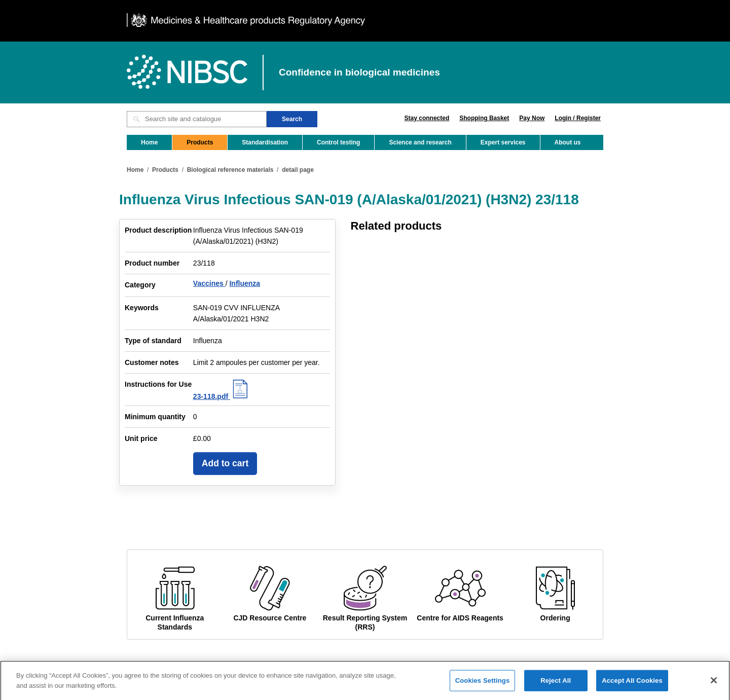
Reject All (556, 684)
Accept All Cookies (632, 684)
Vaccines (209, 283)
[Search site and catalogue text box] (197, 119)
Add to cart (225, 463)
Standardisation (265, 142)
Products (200, 142)
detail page (298, 170)
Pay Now (532, 118)
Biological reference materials (230, 170)
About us (568, 142)
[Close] (714, 683)
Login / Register (578, 118)
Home (149, 142)
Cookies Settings (483, 684)
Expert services (503, 142)
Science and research (420, 142)
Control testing (338, 142)
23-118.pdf (222, 396)
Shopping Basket (484, 118)
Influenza (245, 283)
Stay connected (427, 118)
